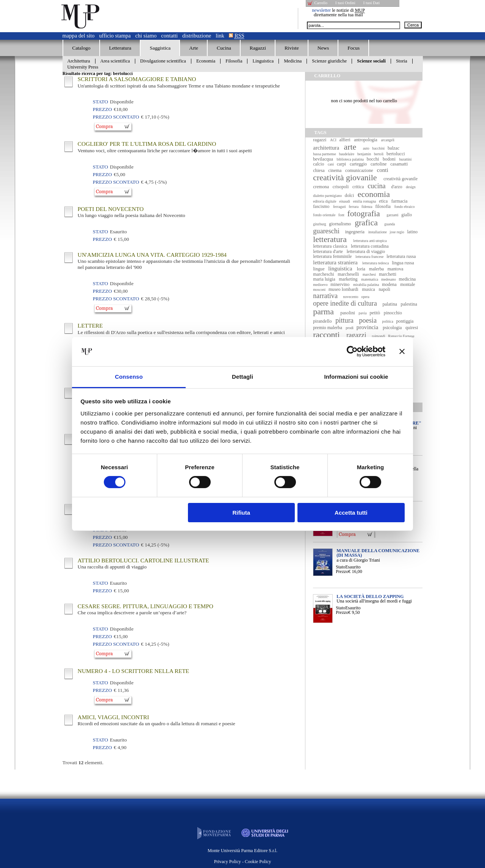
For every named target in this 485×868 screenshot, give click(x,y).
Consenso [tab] (129, 377)
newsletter (321, 10)
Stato (340, 567)
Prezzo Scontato (116, 117)
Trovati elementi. (83, 763)
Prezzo (342, 571)
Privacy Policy (228, 862)
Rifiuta (241, 513)
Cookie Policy (258, 862)
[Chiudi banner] (402, 351)
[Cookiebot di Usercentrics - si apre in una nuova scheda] (352, 351)
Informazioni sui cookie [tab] (356, 377)
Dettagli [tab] (242, 377)
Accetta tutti (351, 513)
